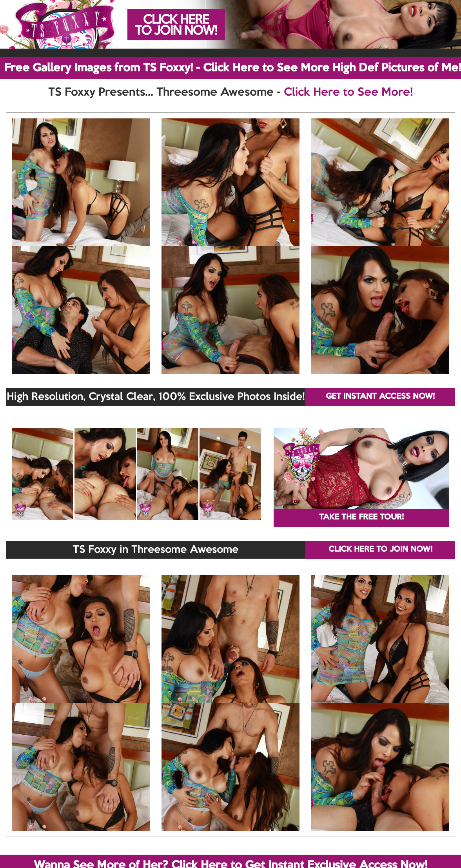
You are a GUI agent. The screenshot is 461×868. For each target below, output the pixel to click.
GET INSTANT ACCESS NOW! (380, 397)
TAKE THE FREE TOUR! (361, 518)
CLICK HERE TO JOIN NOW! (380, 550)
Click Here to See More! (348, 93)
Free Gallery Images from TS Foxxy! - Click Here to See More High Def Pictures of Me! (233, 68)
